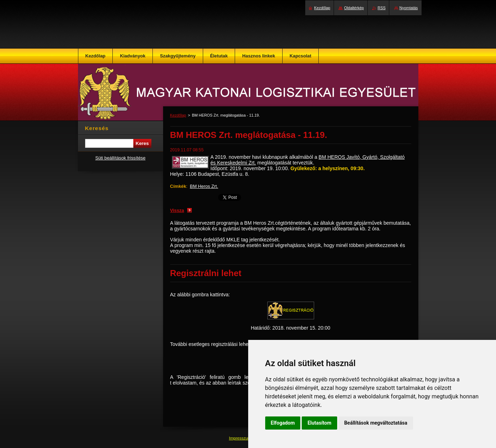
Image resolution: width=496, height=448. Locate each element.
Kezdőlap (178, 115)
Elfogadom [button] (283, 423)
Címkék (178, 186)
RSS (381, 8)
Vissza (177, 210)
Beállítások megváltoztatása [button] (376, 423)
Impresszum (241, 438)
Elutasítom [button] (319, 423)
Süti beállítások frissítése (121, 158)
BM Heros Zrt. (204, 186)
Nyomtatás (409, 8)
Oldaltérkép (354, 8)
